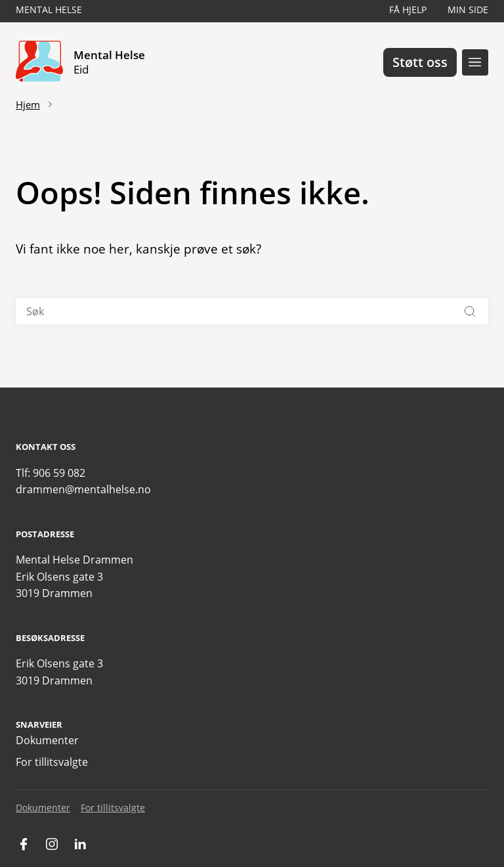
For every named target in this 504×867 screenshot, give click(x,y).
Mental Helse (49, 10)
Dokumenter (47, 740)
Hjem (28, 104)
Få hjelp (408, 10)
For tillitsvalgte (52, 762)
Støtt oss (420, 62)
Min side (468, 10)
